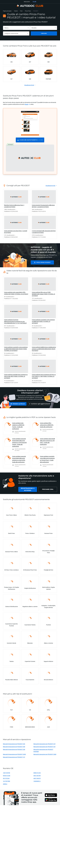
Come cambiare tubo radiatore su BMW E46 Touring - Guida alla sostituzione (18, 427)
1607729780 (6, 774)
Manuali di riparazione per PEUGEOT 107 (14, 758)
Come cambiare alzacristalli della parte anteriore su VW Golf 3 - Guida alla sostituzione (47, 442)
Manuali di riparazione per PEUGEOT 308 (14, 748)
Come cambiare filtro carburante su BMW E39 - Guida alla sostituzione (47, 426)
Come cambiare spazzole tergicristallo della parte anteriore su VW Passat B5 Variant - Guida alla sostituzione (19, 443)
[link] (27, 104)
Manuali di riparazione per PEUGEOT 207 (44, 745)
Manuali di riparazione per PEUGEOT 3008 (45, 755)
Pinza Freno (28, 11)
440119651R (37, 779)
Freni (21, 11)
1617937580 (6, 782)
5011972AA (6, 779)
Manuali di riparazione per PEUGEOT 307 (44, 748)
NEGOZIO (27, 2)
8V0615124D (7, 776)
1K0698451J (37, 782)
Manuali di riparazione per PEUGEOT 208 (14, 750)
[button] (30, 158)
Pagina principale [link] (7, 11)
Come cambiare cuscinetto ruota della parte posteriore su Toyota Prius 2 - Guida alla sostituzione (47, 460)
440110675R (37, 776)
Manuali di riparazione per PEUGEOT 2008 (14, 755)
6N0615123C (37, 774)
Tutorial (16, 11)
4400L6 (5, 785)
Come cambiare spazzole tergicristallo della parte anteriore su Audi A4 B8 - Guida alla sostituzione (19, 460)
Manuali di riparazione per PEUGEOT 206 (14, 745)
